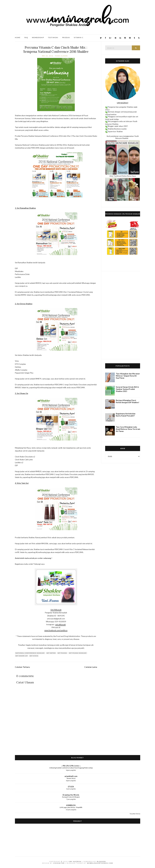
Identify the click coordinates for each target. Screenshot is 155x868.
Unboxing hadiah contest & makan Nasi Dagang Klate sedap (71, 768)
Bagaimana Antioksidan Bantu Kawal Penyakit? (126, 415)
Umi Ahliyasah (56, 610)
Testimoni (53, 37)
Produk (66, 37)
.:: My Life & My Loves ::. (71, 766)
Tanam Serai (71, 778)
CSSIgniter (59, 863)
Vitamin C (79, 37)
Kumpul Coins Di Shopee (71, 797)
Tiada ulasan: (62, 56)
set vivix (34, 656)
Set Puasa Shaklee (78, 653)
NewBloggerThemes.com (100, 863)
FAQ (26, 37)
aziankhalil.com (71, 776)
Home (18, 37)
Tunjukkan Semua (135, 814)
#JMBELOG (71, 805)
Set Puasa (62, 653)
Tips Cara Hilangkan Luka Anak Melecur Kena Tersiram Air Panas (128, 429)
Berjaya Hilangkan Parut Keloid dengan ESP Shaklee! (127, 401)
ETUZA (71, 787)
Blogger (101, 861)
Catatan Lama (91, 667)
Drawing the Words (71, 795)
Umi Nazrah (75, 861)
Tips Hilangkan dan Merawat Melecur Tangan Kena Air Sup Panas (128, 376)
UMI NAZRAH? (123, 103)
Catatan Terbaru (22, 667)
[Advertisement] (123, 315)
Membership (38, 37)
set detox (51, 653)
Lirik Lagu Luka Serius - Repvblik (71, 807)
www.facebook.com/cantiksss (56, 630)
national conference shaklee (30, 653)
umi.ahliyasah (61, 624)
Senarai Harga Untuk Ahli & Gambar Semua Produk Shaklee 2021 (127, 389)
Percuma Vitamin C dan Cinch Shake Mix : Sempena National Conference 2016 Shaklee (56, 50)
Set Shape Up (22, 656)
